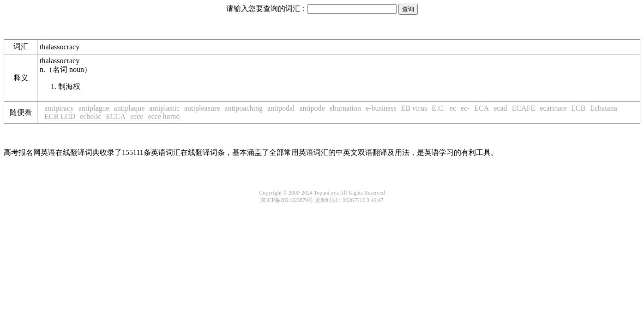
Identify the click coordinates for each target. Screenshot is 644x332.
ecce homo (164, 116)
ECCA (116, 116)
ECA (481, 108)
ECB (578, 108)
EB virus (414, 108)
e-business (381, 108)
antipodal (281, 108)
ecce (137, 116)
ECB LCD (60, 116)
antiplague (94, 108)
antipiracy (59, 108)
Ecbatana (604, 108)
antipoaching (244, 108)
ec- (465, 108)
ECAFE (524, 108)
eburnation (345, 108)
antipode (312, 108)
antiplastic (164, 108)
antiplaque (129, 108)
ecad (500, 108)
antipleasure (202, 108)
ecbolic (90, 116)
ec (453, 108)
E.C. (438, 108)
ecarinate (553, 108)
